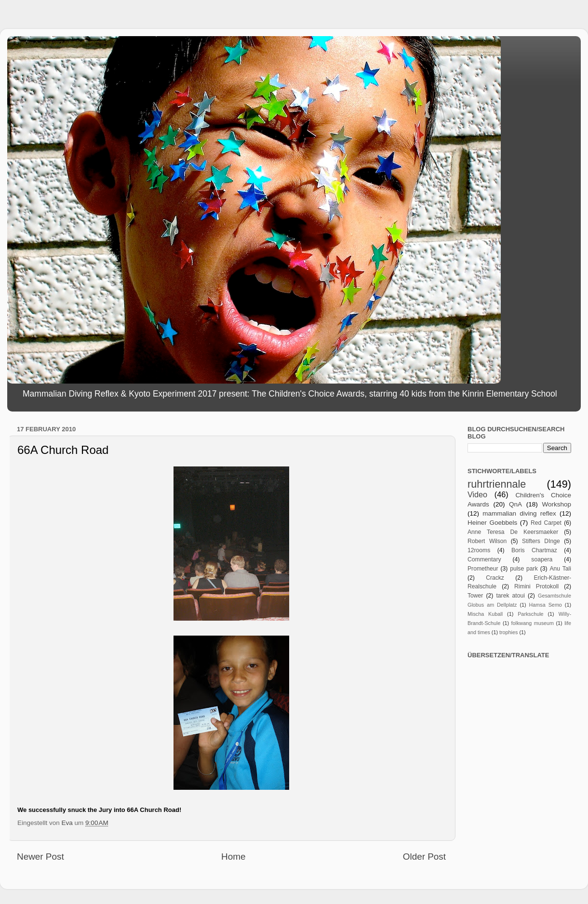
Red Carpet (546, 523)
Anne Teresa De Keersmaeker (513, 532)
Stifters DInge (541, 541)
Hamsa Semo (546, 605)
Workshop (556, 504)
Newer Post (40, 857)
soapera (542, 559)
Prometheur (483, 569)
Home (233, 857)
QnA (515, 504)
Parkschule (530, 614)
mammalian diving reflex (519, 513)
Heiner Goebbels (492, 523)
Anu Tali (560, 569)
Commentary (484, 559)
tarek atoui (510, 596)
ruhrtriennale (497, 484)
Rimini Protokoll (536, 586)
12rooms (479, 550)
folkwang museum (533, 623)
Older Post (424, 857)
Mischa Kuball (485, 614)
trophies (508, 632)
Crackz (495, 578)
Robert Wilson (487, 541)
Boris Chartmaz (534, 550)
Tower (475, 596)
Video (477, 494)
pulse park (524, 569)
